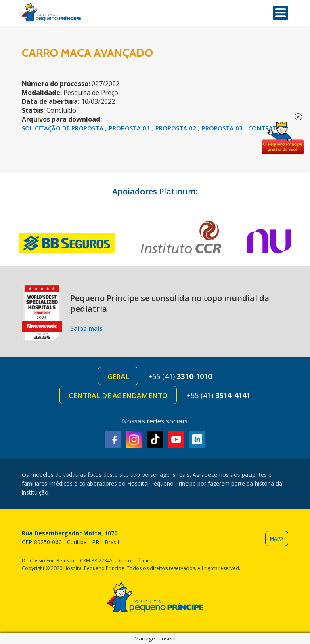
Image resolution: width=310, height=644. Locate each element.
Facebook (113, 440)
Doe (283, 138)
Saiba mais (86, 328)
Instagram (134, 440)
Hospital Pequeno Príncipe (51, 12)
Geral (118, 376)
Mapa (277, 539)
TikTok (155, 440)
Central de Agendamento (118, 395)
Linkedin (197, 440)
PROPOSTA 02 (177, 128)
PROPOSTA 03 (223, 128)
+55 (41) (180, 376)
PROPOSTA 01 (130, 128)
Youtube (176, 440)
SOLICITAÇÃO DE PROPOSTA (63, 128)
